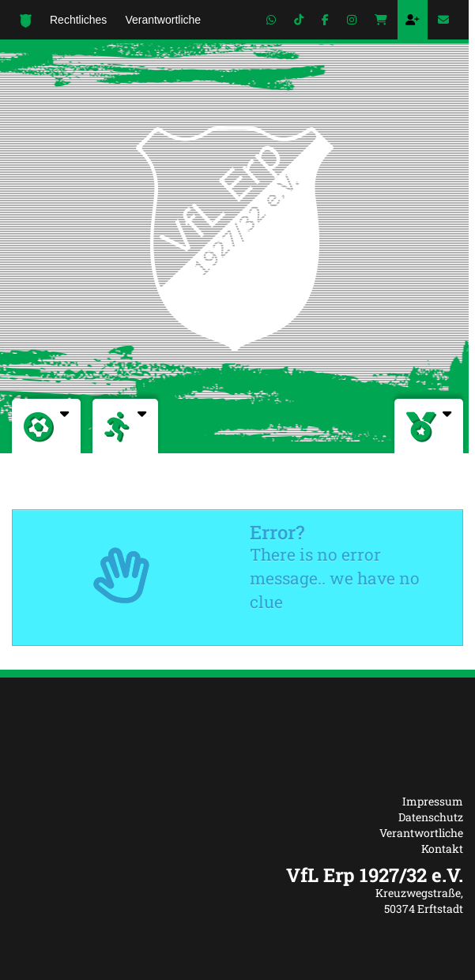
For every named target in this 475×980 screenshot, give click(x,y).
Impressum (433, 801)
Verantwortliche (421, 833)
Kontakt (442, 849)
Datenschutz (431, 817)
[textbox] (237, 875)
